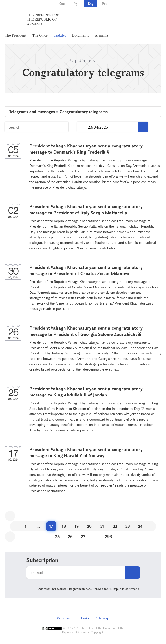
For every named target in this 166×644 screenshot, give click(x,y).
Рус (76, 4)
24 (140, 526)
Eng (91, 4)
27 (83, 536)
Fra (105, 4)
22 (115, 526)
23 (128, 526)
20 (89, 526)
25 (57, 536)
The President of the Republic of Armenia (43, 19)
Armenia (102, 35)
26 (70, 536)
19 (77, 526)
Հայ (62, 4)
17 (51, 526)
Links (85, 618)
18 (64, 526)
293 (109, 536)
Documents (80, 35)
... (83, 127)
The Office (40, 35)
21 (102, 526)
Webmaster (65, 618)
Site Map (103, 618)
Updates (60, 35)
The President (16, 35)
